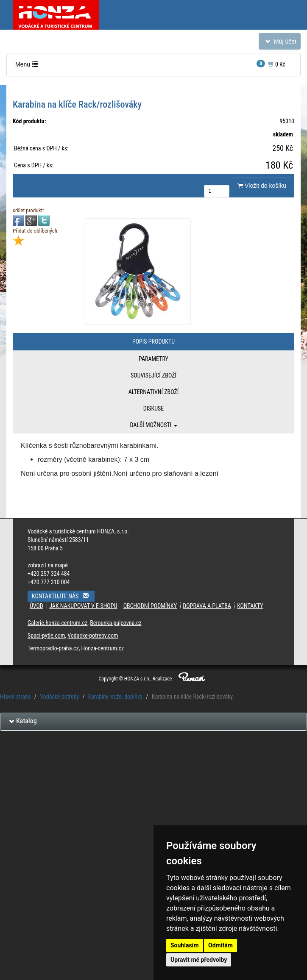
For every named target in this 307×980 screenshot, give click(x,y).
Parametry (153, 359)
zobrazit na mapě (48, 565)
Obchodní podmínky (150, 606)
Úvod (36, 606)
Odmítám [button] (220, 945)
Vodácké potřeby (59, 697)
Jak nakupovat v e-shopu (83, 606)
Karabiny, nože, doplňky (115, 697)
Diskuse (153, 408)
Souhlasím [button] (185, 945)
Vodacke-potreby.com (93, 636)
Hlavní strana (15, 697)
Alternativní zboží (154, 392)
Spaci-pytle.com (46, 636)
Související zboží (153, 375)
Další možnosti (153, 425)
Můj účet (279, 43)
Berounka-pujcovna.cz (116, 623)
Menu (28, 66)
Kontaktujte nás (63, 596)
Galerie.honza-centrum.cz (57, 623)
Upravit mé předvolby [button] (199, 960)
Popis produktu (153, 341)
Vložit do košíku (262, 186)
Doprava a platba (207, 606)
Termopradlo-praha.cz (53, 648)
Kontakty (250, 606)
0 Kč (271, 64)
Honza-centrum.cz (103, 648)
